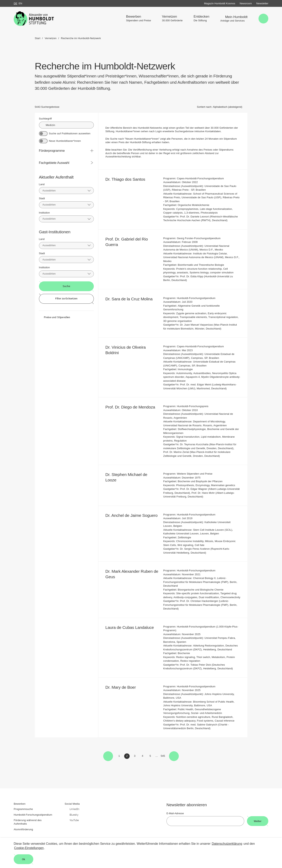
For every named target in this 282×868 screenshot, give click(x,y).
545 (163, 757)
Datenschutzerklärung (227, 844)
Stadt (42, 198)
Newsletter (262, 3)
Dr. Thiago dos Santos (128, 179)
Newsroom (246, 3)
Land (42, 184)
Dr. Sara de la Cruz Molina (132, 299)
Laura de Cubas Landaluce (132, 627)
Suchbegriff (45, 119)
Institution (44, 213)
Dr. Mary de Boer (123, 687)
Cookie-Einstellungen (29, 848)
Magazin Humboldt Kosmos (220, 3)
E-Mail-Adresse (175, 813)
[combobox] (66, 191)
